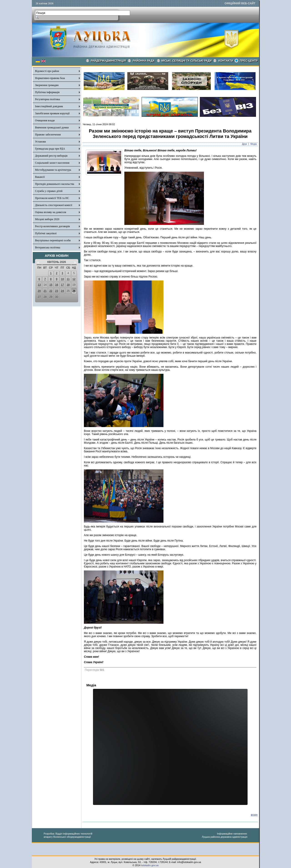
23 (56, 291)
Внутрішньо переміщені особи (53, 240)
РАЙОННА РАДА (144, 61)
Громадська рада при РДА (50, 149)
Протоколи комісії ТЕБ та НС (52, 198)
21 (45, 291)
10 (62, 279)
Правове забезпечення (48, 135)
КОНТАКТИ (226, 61)
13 (39, 285)
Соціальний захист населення (52, 163)
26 (74, 291)
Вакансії (40, 177)
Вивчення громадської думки (52, 127)
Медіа (254, 144)
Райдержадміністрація (108, 61)
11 (68, 279)
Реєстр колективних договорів (52, 226)
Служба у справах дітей (49, 191)
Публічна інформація (47, 92)
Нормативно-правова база (50, 78)
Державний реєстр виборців (51, 156)
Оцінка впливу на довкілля (51, 212)
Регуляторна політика (48, 99)
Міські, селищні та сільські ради (187, 61)
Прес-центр (249, 61)
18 (68, 285)
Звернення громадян (47, 85)
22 (51, 291)
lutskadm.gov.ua (150, 865)
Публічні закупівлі (46, 233)
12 (74, 279)
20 (39, 291)
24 (62, 291)
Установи (40, 142)
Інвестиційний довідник (49, 106)
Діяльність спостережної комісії (54, 205)
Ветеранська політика (48, 247)
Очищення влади (45, 120)
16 (56, 285)
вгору (254, 815)
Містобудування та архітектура (53, 170)
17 (62, 285)
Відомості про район (47, 71)
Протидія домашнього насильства (55, 184)
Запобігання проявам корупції (52, 113)
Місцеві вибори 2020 (47, 219)
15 (51, 285)
